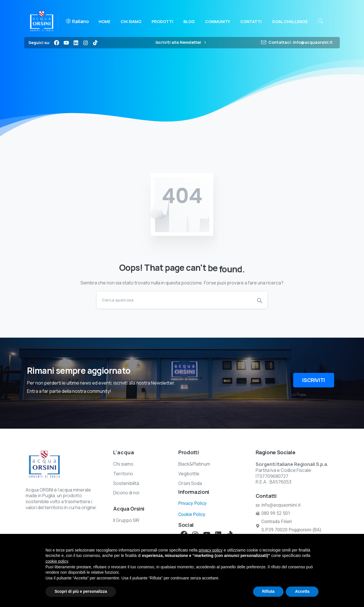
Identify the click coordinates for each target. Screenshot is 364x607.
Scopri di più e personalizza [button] (81, 591)
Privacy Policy (192, 503)
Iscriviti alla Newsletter (181, 43)
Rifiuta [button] (268, 591)
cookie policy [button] (57, 561)
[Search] (174, 300)
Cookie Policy (192, 514)
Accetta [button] (302, 591)
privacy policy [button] (211, 550)
